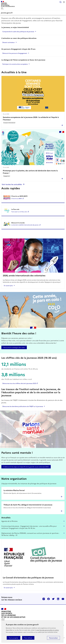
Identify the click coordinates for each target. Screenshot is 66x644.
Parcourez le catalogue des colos (14, 347)
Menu (64, 2)
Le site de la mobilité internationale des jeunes (25, 225)
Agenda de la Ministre (9, 521)
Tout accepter (14, 638)
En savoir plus (8, 285)
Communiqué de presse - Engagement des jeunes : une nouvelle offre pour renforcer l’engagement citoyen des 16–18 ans (29, 527)
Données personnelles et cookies (49, 630)
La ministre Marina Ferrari (14, 490)
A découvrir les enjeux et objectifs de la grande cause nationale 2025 (26, 467)
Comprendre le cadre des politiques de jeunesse (18, 31)
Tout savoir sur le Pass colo (19, 212)
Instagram (44, 599)
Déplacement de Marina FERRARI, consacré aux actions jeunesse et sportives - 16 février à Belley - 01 (30, 534)
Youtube (63, 599)
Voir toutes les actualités (12, 184)
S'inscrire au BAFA (17, 198)
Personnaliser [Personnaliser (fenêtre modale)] (53, 638)
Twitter (53, 599)
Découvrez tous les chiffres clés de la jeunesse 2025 (19, 383)
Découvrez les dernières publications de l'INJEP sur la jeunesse (23, 406)
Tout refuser (28, 638)
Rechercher (60, 2)
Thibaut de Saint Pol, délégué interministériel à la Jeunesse (28, 505)
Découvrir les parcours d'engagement (15, 53)
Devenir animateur (9, 42)
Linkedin (58, 599)
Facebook (48, 599)
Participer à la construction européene (15, 64)
